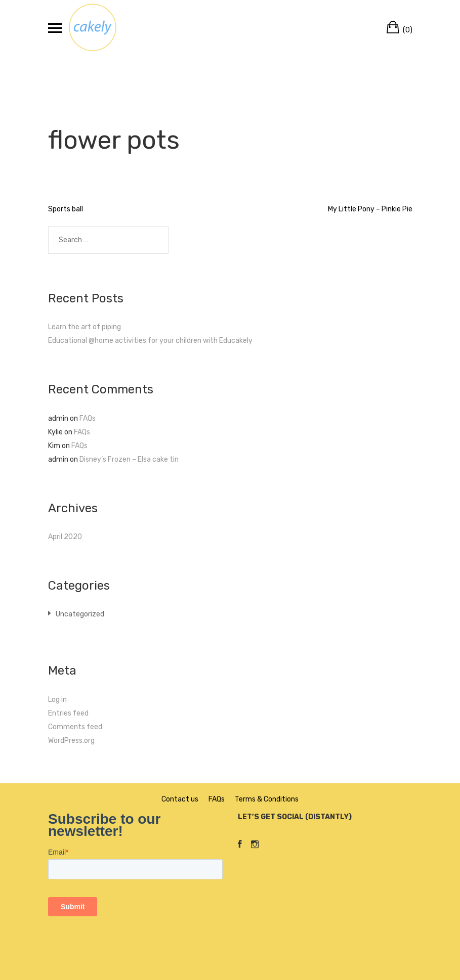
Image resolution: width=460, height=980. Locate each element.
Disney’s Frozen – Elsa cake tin (129, 459)
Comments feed (75, 727)
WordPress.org (71, 741)
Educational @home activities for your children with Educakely (150, 341)
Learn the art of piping (85, 327)
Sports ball (66, 209)
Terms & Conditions (267, 799)
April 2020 (65, 537)
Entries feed (68, 713)
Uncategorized (80, 614)
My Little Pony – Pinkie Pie (370, 209)
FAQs (88, 418)
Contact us (180, 799)
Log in (57, 700)
